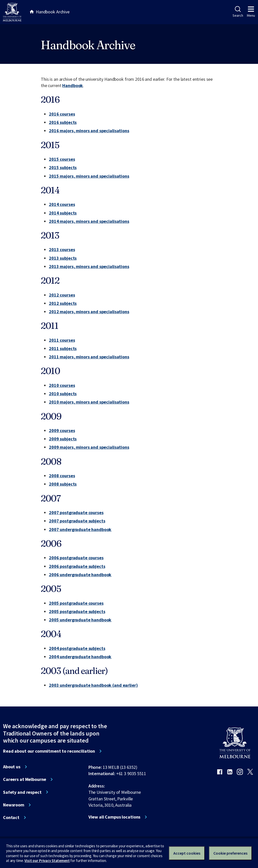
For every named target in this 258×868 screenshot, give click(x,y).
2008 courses (62, 476)
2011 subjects (63, 348)
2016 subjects (63, 122)
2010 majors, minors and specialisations (89, 402)
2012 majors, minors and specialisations (89, 312)
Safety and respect (22, 792)
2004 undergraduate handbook (80, 657)
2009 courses (62, 430)
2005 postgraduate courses (76, 603)
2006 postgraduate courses (76, 558)
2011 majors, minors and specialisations (89, 357)
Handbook (73, 85)
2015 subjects (63, 167)
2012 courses (62, 295)
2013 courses (62, 249)
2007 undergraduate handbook (80, 529)
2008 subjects (63, 484)
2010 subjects (63, 394)
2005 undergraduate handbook (80, 620)
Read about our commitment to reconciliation (49, 751)
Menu (251, 12)
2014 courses (62, 204)
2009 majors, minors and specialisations (89, 447)
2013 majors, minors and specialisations (89, 266)
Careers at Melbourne (25, 779)
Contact (11, 818)
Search (238, 12)
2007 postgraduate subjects (77, 521)
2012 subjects (63, 303)
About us (12, 767)
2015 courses (62, 159)
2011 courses (62, 340)
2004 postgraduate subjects (77, 648)
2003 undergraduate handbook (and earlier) (93, 685)
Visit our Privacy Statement (47, 861)
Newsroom (14, 805)
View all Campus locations (115, 817)
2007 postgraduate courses (76, 512)
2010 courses (62, 385)
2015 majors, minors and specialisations (89, 176)
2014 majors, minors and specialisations (89, 221)
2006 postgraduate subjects (77, 566)
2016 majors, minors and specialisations (89, 131)
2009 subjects (63, 439)
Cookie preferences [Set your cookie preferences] (230, 853)
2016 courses (62, 114)
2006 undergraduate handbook (80, 575)
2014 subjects (63, 213)
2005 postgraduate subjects (77, 611)
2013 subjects (63, 258)
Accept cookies (187, 853)
